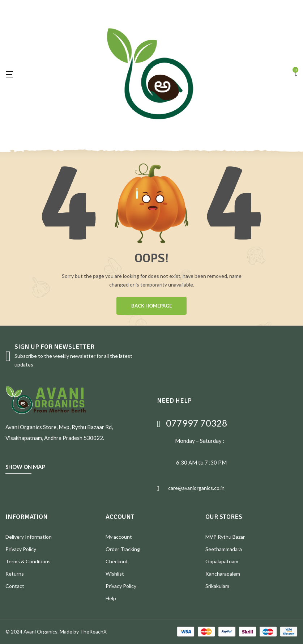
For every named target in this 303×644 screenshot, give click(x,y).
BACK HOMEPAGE (151, 306)
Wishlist (115, 574)
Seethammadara (224, 549)
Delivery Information (29, 537)
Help (111, 598)
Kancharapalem (223, 574)
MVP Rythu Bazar (225, 537)
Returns (15, 574)
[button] (296, 74)
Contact (15, 586)
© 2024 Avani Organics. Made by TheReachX (56, 632)
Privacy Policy (21, 549)
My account (119, 537)
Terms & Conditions (28, 561)
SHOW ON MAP (25, 467)
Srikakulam (217, 586)
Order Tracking (123, 549)
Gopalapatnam (222, 561)
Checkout (117, 561)
